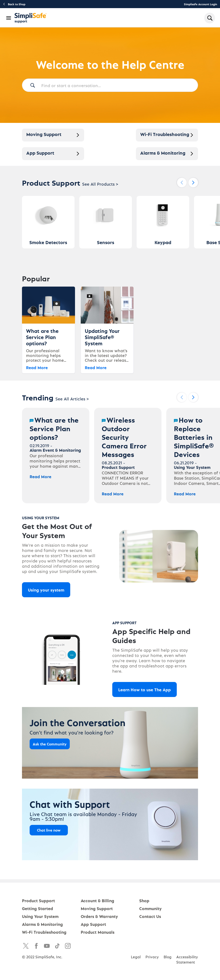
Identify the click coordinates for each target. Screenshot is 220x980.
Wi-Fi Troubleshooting (44, 932)
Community (150, 908)
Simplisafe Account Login (201, 4)
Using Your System (40, 916)
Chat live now (49, 830)
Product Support (38, 900)
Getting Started (38, 908)
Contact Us (150, 916)
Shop (144, 900)
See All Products (100, 184)
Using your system (46, 590)
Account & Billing (97, 900)
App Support (93, 924)
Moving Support (97, 908)
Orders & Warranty (99, 916)
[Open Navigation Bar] (9, 18)
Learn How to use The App (145, 689)
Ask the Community (50, 744)
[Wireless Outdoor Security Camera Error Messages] (128, 456)
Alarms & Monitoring (42, 924)
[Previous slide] (182, 183)
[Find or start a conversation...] (110, 85)
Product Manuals (98, 932)
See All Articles (72, 399)
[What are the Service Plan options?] (56, 456)
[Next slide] (193, 183)
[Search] (32, 85)
